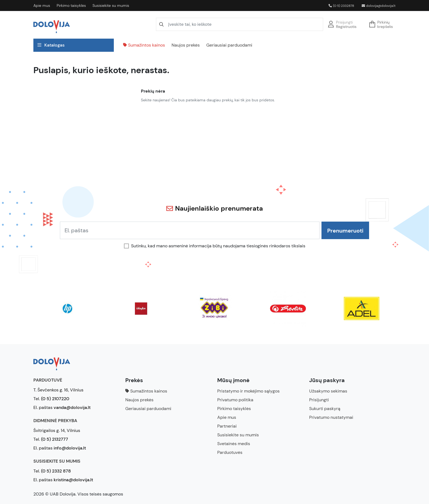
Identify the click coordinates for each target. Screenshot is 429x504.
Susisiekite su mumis (111, 5)
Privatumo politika (235, 400)
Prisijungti (344, 22)
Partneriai (227, 426)
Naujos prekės (186, 45)
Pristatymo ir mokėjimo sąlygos (248, 391)
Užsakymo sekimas (328, 391)
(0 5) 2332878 (341, 6)
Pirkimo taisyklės (71, 5)
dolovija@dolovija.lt (379, 6)
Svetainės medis (234, 444)
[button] (383, 24)
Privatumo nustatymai (331, 417)
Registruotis (346, 27)
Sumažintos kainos (144, 45)
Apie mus (42, 5)
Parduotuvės (230, 452)
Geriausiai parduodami (229, 45)
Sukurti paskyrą (325, 409)
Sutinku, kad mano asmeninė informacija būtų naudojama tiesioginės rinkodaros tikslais (218, 246)
